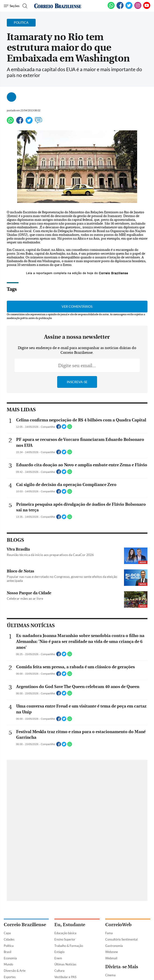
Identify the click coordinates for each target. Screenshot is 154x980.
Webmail (111, 958)
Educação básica (65, 933)
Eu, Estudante (70, 925)
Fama (109, 933)
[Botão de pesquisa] (24, 6)
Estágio (59, 952)
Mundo (8, 964)
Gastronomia (114, 946)
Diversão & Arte (15, 971)
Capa (7, 933)
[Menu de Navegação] (12, 6)
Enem (58, 958)
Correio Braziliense (25, 925)
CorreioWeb (118, 925)
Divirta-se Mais (122, 967)
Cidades (9, 939)
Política (9, 946)
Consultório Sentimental (121, 939)
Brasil (8, 952)
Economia (10, 958)
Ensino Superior (65, 939)
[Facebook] (120, 8)
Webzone (112, 952)
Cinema (110, 975)
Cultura (59, 971)
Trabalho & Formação (69, 946)
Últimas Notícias (65, 964)
